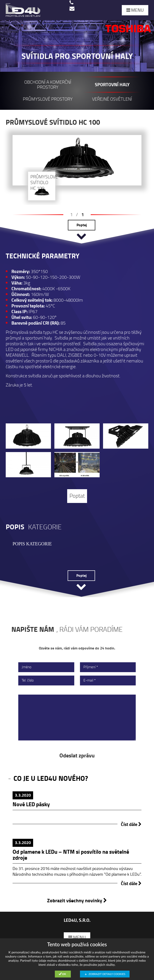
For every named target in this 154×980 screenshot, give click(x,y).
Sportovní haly (112, 85)
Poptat (77, 496)
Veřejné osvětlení (112, 99)
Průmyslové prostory (48, 99)
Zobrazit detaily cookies (107, 974)
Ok (64, 974)
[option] (77, 122)
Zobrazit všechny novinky (77, 901)
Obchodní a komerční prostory (48, 85)
